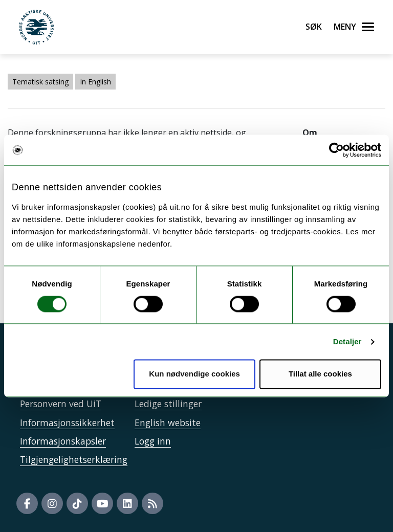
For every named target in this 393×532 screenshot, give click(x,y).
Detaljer (347, 341)
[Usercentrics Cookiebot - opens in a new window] (336, 150)
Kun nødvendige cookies (194, 374)
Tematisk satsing (40, 82)
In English (95, 82)
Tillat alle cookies (320, 374)
